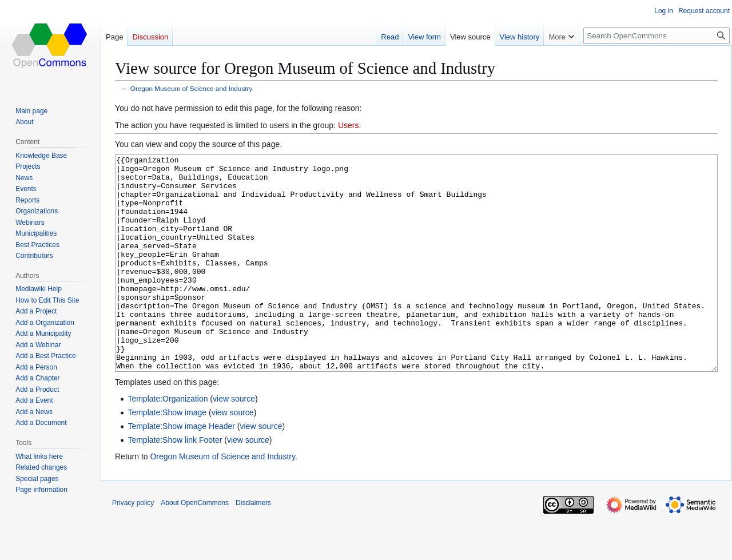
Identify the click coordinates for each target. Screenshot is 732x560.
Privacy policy (133, 546)
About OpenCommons (195, 546)
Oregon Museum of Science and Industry (192, 88)
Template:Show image (167, 455)
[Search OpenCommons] (657, 36)
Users (349, 125)
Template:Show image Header (181, 469)
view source (234, 442)
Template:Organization (168, 442)
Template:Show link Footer (175, 483)
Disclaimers (253, 546)
